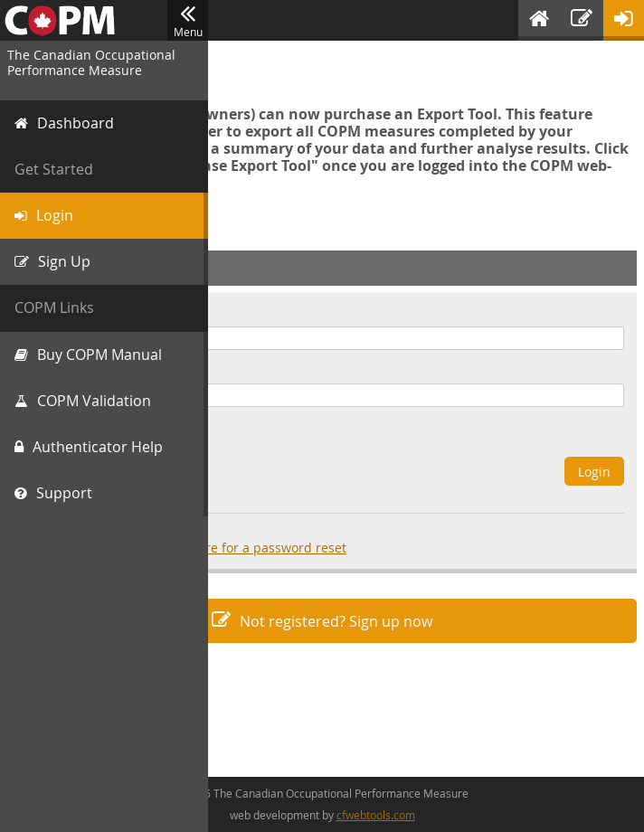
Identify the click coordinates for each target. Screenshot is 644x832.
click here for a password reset (253, 548)
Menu (188, 21)
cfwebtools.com (376, 815)
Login (594, 472)
